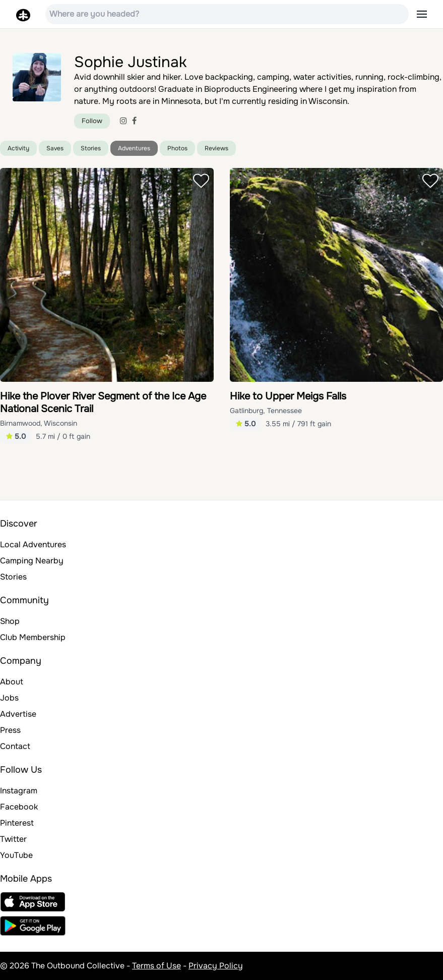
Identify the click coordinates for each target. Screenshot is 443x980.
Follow (92, 121)
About (12, 682)
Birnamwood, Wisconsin (39, 423)
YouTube (16, 855)
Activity (18, 148)
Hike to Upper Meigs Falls (288, 396)
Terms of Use (156, 966)
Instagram (19, 791)
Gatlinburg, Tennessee (266, 411)
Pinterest (17, 823)
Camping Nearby (32, 561)
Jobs (9, 698)
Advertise (18, 714)
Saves (55, 148)
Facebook (19, 807)
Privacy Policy (216, 966)
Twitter (13, 839)
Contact (15, 746)
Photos (177, 148)
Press (10, 730)
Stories (91, 148)
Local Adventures (33, 544)
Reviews (216, 148)
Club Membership (33, 637)
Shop (10, 621)
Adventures (134, 148)
